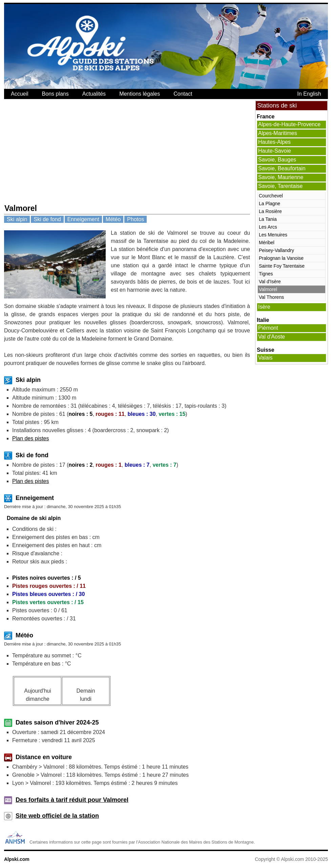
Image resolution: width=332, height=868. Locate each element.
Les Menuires (273, 235)
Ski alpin (17, 219)
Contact (183, 94)
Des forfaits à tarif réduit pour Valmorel (72, 800)
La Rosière (270, 211)
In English (309, 94)
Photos (136, 219)
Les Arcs (268, 227)
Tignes (266, 274)
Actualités (94, 94)
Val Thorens (271, 297)
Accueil (20, 94)
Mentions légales (140, 94)
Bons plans (55, 94)
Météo (113, 219)
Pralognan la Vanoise (281, 258)
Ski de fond (47, 219)
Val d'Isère (270, 282)
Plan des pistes (31, 438)
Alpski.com (17, 859)
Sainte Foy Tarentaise (282, 266)
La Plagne (269, 204)
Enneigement (83, 219)
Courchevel (271, 196)
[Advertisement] (86, 151)
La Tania (268, 219)
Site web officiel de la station (57, 816)
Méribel (267, 243)
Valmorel (268, 289)
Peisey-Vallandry (276, 250)
